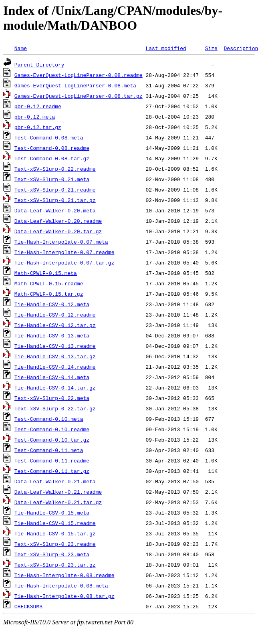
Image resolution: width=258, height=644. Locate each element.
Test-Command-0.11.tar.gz (52, 471)
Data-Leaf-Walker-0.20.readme (58, 221)
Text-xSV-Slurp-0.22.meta (52, 398)
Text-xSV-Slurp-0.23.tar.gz (55, 565)
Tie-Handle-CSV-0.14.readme (55, 367)
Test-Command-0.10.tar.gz (52, 440)
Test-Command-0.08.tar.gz (52, 158)
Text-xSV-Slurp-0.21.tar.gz (55, 200)
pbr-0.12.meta (35, 117)
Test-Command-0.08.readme (52, 148)
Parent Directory (39, 65)
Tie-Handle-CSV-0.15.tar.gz (55, 533)
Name (21, 48)
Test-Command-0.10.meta (49, 419)
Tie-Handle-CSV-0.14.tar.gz (55, 388)
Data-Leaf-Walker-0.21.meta (55, 481)
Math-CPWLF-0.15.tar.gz (49, 294)
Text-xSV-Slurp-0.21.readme (55, 190)
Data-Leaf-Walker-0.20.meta (55, 210)
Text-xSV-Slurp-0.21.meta (52, 179)
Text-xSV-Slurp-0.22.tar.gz (55, 408)
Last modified (166, 48)
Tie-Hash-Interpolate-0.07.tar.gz (64, 262)
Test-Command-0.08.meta (49, 137)
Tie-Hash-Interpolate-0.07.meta (61, 242)
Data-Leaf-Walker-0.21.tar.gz (58, 502)
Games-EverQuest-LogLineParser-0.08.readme (79, 75)
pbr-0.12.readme (38, 106)
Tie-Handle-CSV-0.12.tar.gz (55, 325)
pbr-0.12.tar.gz (38, 127)
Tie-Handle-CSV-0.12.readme (55, 315)
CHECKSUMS (28, 606)
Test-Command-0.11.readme (52, 460)
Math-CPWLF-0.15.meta (46, 273)
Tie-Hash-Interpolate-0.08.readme (64, 575)
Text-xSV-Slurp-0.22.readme (55, 169)
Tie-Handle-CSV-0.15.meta (52, 513)
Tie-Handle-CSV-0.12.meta (52, 304)
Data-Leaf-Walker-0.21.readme (58, 492)
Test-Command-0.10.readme (52, 429)
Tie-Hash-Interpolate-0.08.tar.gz (64, 596)
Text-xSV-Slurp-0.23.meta (52, 554)
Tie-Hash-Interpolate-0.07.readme (64, 252)
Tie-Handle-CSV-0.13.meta (52, 335)
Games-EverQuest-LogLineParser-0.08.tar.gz (79, 96)
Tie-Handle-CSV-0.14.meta (52, 377)
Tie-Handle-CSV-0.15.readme (55, 523)
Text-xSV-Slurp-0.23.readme (55, 544)
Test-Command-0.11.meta (49, 450)
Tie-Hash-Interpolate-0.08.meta (61, 585)
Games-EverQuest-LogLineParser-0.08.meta (75, 85)
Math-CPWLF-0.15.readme (49, 283)
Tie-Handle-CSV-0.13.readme (55, 346)
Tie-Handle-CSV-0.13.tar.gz (55, 356)
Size (211, 48)
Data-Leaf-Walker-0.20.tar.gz (58, 231)
